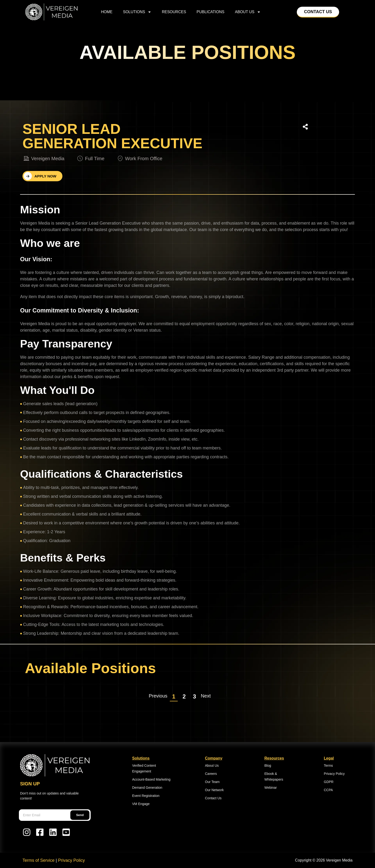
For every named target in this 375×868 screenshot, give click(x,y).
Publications (210, 12)
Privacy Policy (334, 774)
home (107, 12)
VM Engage (141, 804)
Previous (158, 696)
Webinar (271, 788)
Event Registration (146, 796)
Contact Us (213, 798)
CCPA (328, 790)
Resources (174, 12)
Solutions (137, 12)
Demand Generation (147, 788)
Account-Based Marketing (151, 779)
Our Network (214, 790)
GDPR (329, 782)
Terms (328, 766)
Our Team (212, 782)
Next (206, 696)
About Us (248, 12)
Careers (211, 774)
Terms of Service (39, 860)
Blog (268, 766)
